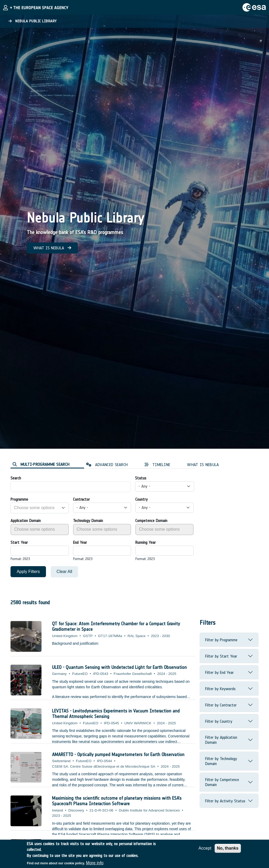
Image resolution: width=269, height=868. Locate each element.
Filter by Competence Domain (222, 782)
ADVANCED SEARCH (107, 465)
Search (16, 478)
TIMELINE (157, 465)
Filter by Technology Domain (221, 761)
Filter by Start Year (221, 656)
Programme (19, 499)
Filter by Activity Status (225, 801)
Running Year (146, 542)
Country (141, 499)
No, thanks (228, 848)
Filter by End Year (219, 672)
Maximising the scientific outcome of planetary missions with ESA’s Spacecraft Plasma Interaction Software (117, 801)
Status (141, 478)
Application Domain (26, 521)
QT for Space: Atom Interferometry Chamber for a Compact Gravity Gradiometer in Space (116, 627)
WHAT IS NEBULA (52, 248)
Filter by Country (219, 721)
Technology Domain (88, 521)
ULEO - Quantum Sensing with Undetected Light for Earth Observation (119, 667)
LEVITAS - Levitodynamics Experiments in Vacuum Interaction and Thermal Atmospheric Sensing (116, 714)
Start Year (19, 542)
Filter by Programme (221, 640)
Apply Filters (28, 572)
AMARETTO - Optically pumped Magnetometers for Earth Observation (118, 755)
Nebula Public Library (33, 21)
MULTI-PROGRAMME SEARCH (41, 464)
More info (95, 863)
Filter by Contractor (221, 705)
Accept (205, 848)
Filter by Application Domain (221, 740)
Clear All (64, 572)
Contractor (81, 499)
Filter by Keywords (220, 689)
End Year (80, 542)
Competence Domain (151, 521)
